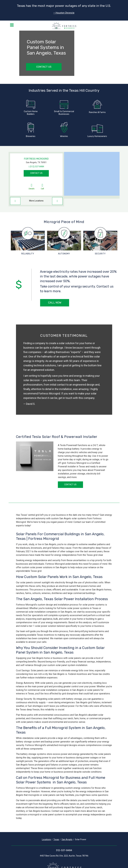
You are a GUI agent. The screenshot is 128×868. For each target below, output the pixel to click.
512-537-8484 (64, 850)
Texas (56, 839)
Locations (46, 839)
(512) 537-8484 (37, 167)
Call (42, 186)
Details (32, 186)
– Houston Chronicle (64, 13)
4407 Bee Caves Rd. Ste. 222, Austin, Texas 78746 (64, 856)
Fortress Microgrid (36, 159)
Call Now (55, 303)
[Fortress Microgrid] (64, 26)
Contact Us (44, 67)
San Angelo (67, 839)
